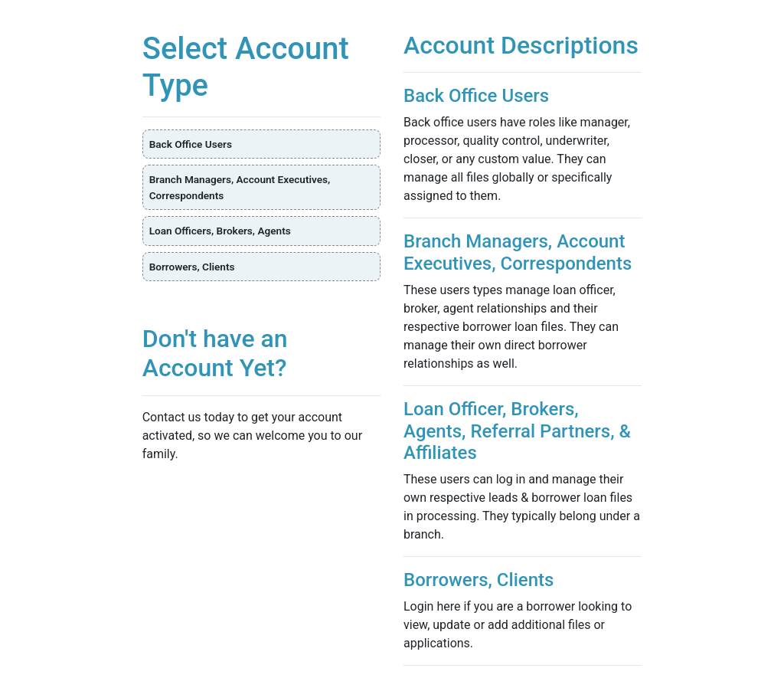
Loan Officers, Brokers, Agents (220, 231)
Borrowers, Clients (192, 267)
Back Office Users (191, 144)
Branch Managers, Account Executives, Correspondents (240, 187)
